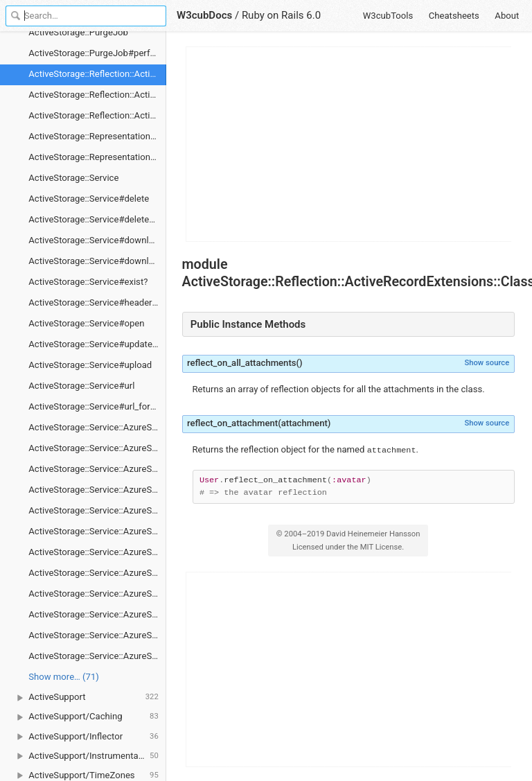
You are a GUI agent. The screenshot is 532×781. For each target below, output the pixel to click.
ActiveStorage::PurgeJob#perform (97, 53)
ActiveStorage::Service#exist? (88, 282)
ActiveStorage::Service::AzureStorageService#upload (97, 656)
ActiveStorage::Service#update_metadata (97, 344)
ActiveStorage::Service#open (86, 323)
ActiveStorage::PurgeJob (78, 32)
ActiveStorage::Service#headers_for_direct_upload (97, 302)
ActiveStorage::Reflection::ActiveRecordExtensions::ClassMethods (97, 74)
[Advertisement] (349, 144)
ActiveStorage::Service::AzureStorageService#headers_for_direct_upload (97, 614)
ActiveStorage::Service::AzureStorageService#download (97, 552)
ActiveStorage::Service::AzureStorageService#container (97, 490)
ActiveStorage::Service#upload (90, 365)
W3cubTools (388, 16)
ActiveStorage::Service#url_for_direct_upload (97, 406)
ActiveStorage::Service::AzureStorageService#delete (97, 510)
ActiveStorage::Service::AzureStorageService (97, 427)
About (507, 16)
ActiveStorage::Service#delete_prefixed (97, 219)
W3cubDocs (204, 15)
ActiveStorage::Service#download (96, 240)
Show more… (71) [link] (64, 677)
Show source (487, 363)
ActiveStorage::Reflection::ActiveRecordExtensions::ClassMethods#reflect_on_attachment (97, 115)
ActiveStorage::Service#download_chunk (97, 261)
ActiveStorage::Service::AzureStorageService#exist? (97, 594)
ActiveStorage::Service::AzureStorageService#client (97, 469)
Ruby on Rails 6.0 (281, 15)
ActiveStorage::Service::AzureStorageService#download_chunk (97, 573)
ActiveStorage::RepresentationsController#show (97, 157)
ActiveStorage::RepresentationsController (97, 136)
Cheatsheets (454, 16)
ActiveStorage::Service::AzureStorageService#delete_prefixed (97, 531)
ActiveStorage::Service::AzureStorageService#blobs (97, 448)
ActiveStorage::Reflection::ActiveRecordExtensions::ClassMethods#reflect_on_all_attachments (97, 95)
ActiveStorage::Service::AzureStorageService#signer (97, 635)
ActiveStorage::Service (73, 178)
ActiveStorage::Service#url (81, 386)
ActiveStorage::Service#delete (89, 199)
